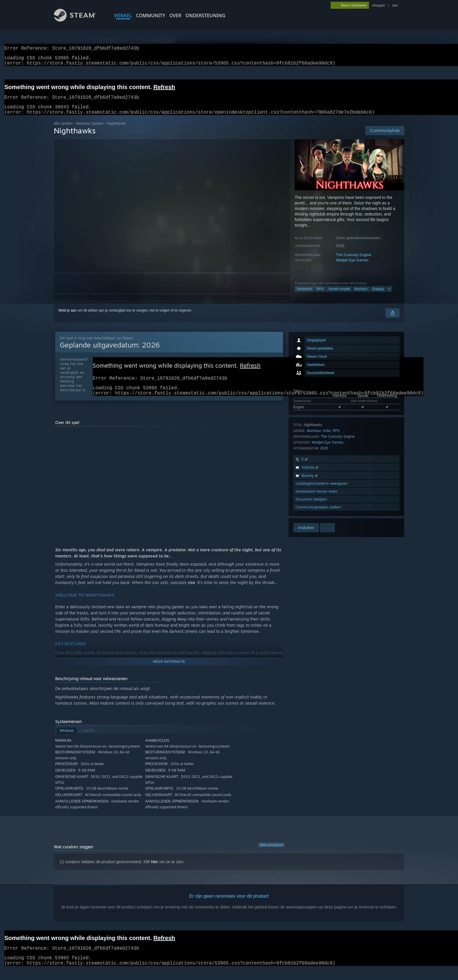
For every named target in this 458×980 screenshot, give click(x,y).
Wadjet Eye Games (352, 267)
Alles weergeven (271, 855)
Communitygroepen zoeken (318, 514)
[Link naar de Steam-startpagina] (79, 20)
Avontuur (361, 296)
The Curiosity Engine (354, 262)
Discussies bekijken (311, 506)
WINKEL (123, 15)
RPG (320, 296)
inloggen (378, 5)
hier (155, 872)
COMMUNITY (151, 15)
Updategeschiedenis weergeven (322, 490)
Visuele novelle (339, 296)
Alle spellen (63, 130)
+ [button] (389, 296)
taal (395, 5)
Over (175, 15)
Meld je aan (67, 317)
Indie (327, 438)
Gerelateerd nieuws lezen (316, 498)
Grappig (378, 296)
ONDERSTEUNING (205, 15)
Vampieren (304, 296)
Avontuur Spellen (90, 130)
